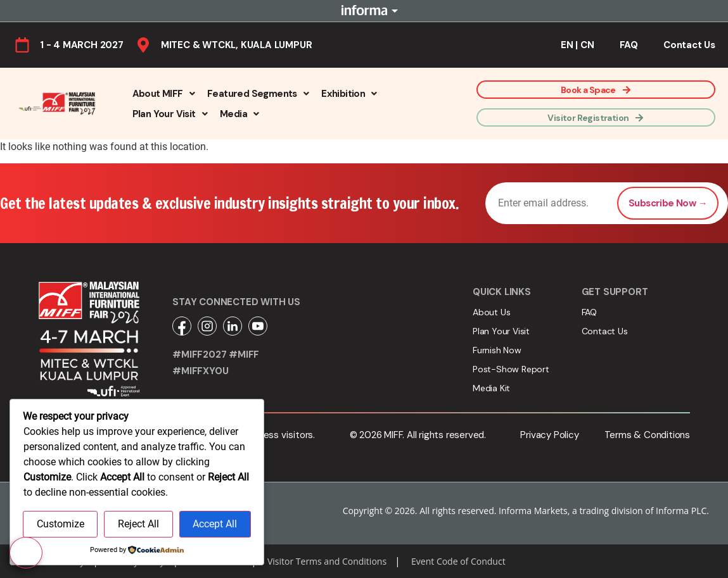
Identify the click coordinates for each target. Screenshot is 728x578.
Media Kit (491, 388)
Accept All (215, 524)
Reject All (138, 524)
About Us (491, 312)
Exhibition (349, 94)
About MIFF (163, 94)
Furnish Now (497, 350)
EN (567, 45)
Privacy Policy (549, 435)
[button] (163, 94)
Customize (61, 524)
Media (239, 114)
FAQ (629, 45)
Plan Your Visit (170, 114)
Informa (364, 11)
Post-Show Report (511, 369)
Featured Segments (258, 94)
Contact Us (689, 45)
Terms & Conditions (647, 435)
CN (587, 45)
